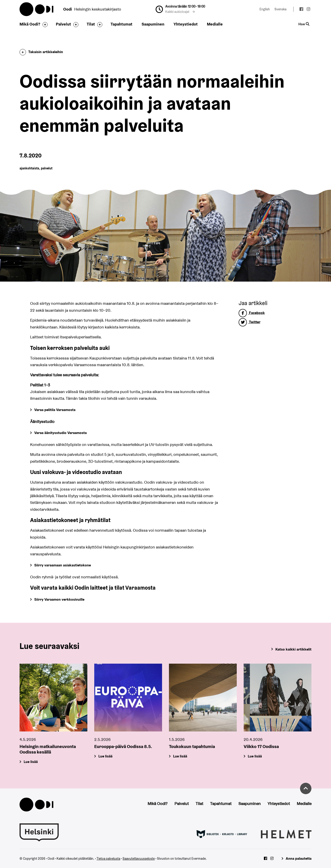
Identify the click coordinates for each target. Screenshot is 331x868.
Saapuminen (153, 24)
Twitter (250, 322)
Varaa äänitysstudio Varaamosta (60, 433)
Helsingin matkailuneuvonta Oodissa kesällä (48, 749)
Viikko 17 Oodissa (261, 746)
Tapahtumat (121, 24)
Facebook (252, 313)
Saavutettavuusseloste (139, 859)
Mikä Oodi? (30, 24)
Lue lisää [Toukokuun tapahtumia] (180, 756)
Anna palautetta (299, 858)
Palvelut (63, 24)
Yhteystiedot (186, 24)
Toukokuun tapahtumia (192, 746)
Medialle (215, 24)
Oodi (37, 9)
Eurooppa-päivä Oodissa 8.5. (123, 746)
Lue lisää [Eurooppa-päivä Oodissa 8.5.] (105, 756)
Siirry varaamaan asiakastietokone (63, 565)
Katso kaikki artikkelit (293, 649)
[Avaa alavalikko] (44, 25)
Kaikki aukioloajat (180, 12)
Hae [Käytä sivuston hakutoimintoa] (304, 24)
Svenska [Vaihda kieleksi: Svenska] (280, 9)
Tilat (91, 24)
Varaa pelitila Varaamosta (55, 410)
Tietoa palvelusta (108, 859)
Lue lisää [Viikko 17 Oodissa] (255, 756)
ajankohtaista (29, 168)
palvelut (47, 168)
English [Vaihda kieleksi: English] (265, 9)
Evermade (199, 859)
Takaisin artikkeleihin (41, 52)
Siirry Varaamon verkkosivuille (59, 599)
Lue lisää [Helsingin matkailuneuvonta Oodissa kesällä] (31, 762)
